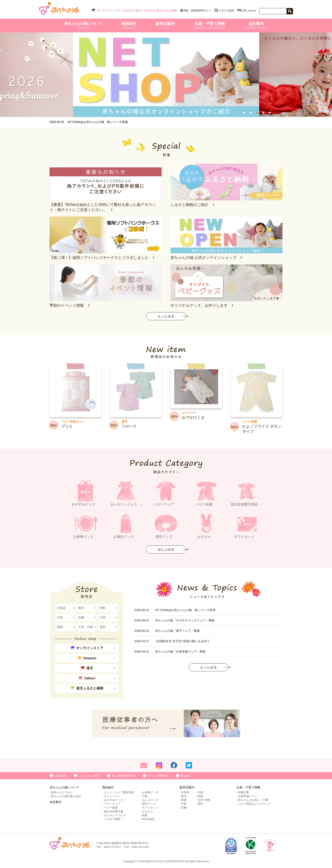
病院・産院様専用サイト (197, 11)
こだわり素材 (112, 819)
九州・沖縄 (86, 627)
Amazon (126, 11)
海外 (102, 627)
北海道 (61, 608)
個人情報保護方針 (124, 776)
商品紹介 (129, 25)
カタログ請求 (227, 11)
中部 (60, 617)
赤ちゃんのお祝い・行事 (253, 800)
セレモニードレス (115, 815)
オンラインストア (107, 11)
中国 (102, 617)
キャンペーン (112, 796)
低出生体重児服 (114, 811)
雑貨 (145, 815)
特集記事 (243, 792)
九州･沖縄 (204, 800)
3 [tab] (257, 113)
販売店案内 (165, 25)
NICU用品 (148, 819)
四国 (60, 627)
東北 (81, 608)
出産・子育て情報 (210, 25)
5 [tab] (270, 113)
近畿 (81, 617)
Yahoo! (148, 11)
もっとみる (166, 316)
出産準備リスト (248, 796)
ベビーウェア (112, 804)
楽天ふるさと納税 (166, 11)
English (186, 776)
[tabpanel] (165, 75)
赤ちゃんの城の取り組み (66, 796)
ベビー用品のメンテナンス (255, 804)
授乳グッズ (149, 804)
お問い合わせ (249, 11)
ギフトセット (150, 808)
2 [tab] (251, 113)
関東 (102, 608)
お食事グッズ (150, 792)
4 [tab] (263, 113)
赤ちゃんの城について (83, 25)
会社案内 (256, 25)
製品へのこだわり (62, 792)
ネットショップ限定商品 (119, 792)
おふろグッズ (150, 800)
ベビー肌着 (111, 808)
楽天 (138, 11)
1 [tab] (244, 113)
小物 (145, 796)
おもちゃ (148, 811)
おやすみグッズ (114, 800)
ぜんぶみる (166, 549)
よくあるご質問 (89, 776)
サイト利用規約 (158, 776)
